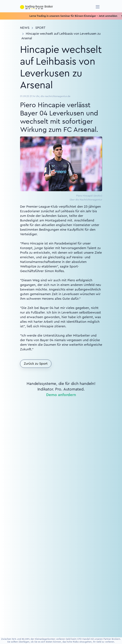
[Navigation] (98, 7)
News (25, 28)
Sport (40, 28)
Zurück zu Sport (36, 364)
